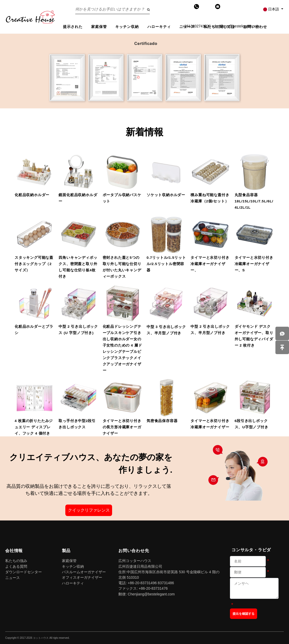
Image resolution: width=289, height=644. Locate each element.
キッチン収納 (127, 27)
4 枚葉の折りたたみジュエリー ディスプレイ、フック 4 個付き (34, 427)
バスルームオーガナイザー (84, 572)
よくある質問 (16, 566)
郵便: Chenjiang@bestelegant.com (147, 594)
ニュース (187, 27)
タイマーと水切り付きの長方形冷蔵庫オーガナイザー (122, 427)
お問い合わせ (255, 27)
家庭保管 (99, 27)
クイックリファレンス (89, 510)
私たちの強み (16, 561)
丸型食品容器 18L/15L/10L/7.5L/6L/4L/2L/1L (254, 201)
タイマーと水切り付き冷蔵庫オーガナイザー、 (210, 264)
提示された (73, 27)
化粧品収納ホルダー (32, 195)
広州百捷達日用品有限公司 (140, 566)
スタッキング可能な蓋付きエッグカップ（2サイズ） (34, 264)
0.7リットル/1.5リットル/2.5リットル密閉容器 (166, 264)
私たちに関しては (219, 27)
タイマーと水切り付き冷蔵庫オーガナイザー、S (254, 264)
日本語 (271, 9)
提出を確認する (244, 614)
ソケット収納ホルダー (166, 195)
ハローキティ (159, 27)
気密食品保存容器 (162, 421)
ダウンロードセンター (24, 572)
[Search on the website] (112, 9)
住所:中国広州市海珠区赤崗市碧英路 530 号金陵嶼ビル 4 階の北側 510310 (169, 575)
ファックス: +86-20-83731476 (143, 588)
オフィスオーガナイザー (82, 577)
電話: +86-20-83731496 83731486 (146, 583)
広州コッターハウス (135, 561)
